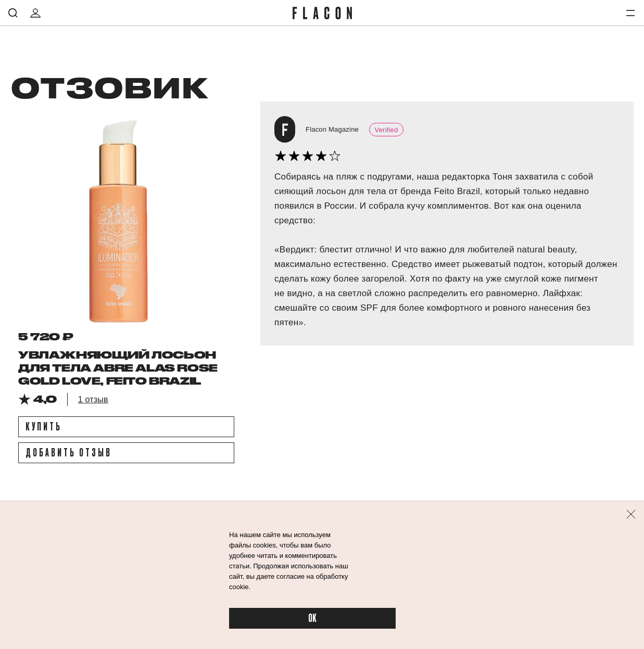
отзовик (109, 87)
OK (312, 619)
